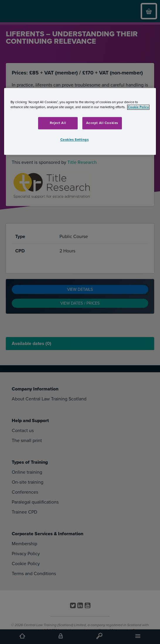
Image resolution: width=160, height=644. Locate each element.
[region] (80, 121)
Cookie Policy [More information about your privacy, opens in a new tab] (138, 107)
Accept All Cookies (102, 123)
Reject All (58, 123)
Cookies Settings (75, 140)
